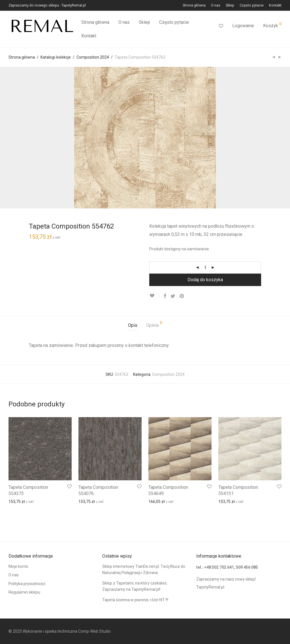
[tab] (133, 326)
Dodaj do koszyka (205, 280)
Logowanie (243, 26)
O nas (216, 6)
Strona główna (194, 6)
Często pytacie (252, 6)
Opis (133, 325)
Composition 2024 (93, 57)
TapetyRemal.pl (210, 587)
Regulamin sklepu (24, 592)
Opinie (154, 324)
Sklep (230, 6)
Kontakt (275, 6)
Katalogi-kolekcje (56, 57)
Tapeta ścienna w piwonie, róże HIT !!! (135, 600)
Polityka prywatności (27, 584)
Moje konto (18, 566)
